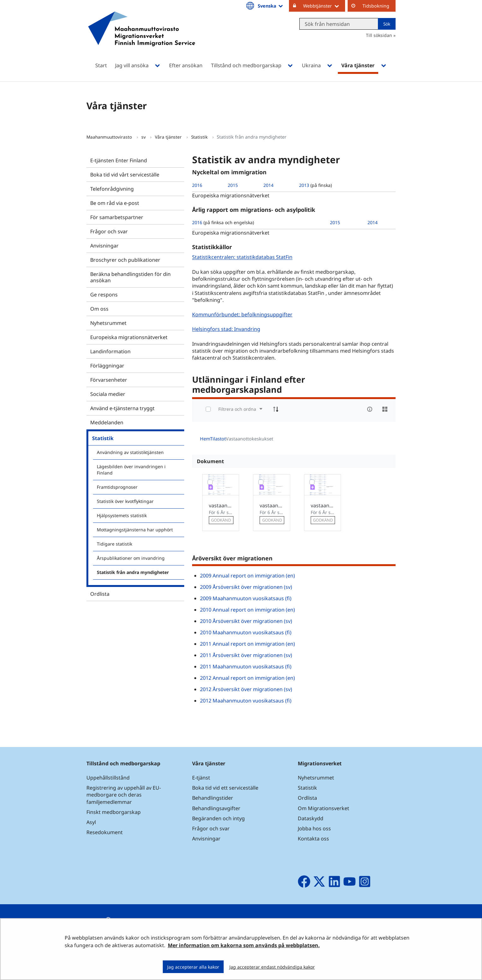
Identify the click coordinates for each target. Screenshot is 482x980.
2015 (233, 185)
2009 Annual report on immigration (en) (247, 576)
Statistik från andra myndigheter (133, 572)
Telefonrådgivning (112, 189)
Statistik (200, 137)
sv (144, 137)
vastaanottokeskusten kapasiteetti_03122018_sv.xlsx (271, 505)
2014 (268, 185)
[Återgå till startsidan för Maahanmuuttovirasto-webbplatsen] (142, 37)
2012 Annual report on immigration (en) (247, 678)
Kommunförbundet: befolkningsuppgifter (243, 314)
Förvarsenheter (109, 380)
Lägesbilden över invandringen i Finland (131, 470)
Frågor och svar (109, 231)
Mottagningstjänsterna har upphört (135, 530)
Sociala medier (108, 394)
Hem (205, 439)
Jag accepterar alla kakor (193, 967)
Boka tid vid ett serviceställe (225, 788)
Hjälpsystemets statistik (122, 515)
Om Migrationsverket (323, 808)
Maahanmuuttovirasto (110, 137)
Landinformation (110, 351)
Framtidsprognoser (117, 487)
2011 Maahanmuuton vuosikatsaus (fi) (246, 666)
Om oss (99, 309)
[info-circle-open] (370, 409)
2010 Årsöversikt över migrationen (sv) (246, 621)
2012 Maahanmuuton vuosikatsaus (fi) (246, 701)
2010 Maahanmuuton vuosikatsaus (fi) (246, 632)
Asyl (91, 822)
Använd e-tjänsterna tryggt (122, 408)
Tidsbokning (376, 6)
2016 (197, 185)
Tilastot (218, 439)
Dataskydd (311, 818)
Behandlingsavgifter (216, 808)
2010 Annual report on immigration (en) (247, 610)
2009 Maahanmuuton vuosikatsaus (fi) (246, 598)
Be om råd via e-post (115, 203)
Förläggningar (107, 366)
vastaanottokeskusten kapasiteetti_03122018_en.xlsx (323, 505)
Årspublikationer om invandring (131, 558)
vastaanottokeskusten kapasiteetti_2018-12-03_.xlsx (221, 505)
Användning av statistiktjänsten (130, 452)
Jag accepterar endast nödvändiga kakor (272, 967)
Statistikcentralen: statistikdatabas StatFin (243, 257)
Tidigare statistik (115, 544)
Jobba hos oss (314, 828)
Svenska (271, 6)
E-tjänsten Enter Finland (119, 160)
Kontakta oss (313, 839)
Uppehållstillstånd (108, 778)
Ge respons (104, 295)
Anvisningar (104, 246)
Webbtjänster (324, 6)
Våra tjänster (169, 137)
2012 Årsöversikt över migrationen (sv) (246, 689)
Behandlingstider (213, 798)
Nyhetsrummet (108, 323)
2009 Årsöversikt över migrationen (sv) (246, 587)
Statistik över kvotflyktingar (125, 501)
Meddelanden (107, 422)
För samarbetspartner (117, 217)
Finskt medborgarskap (114, 812)
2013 (304, 185)
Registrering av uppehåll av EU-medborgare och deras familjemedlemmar (124, 795)
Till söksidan (379, 35)
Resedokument (105, 832)
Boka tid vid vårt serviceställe (125, 175)
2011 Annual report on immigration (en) (247, 644)
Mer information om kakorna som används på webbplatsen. (244, 945)
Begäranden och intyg (218, 818)
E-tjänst (201, 778)
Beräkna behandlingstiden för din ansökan (130, 277)
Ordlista (100, 594)
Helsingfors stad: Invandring (227, 329)
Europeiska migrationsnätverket (129, 337)
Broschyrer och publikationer (125, 260)
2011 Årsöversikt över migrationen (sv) (246, 655)
